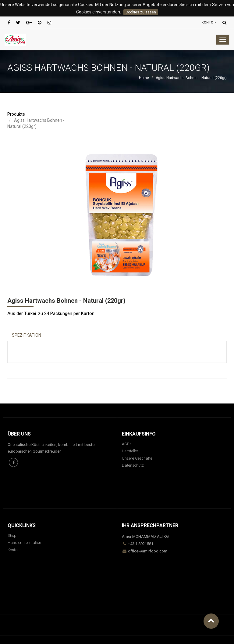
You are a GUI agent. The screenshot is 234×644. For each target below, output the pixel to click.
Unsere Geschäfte (137, 458)
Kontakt (14, 550)
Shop (12, 535)
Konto (209, 22)
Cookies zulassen (141, 12)
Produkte (16, 114)
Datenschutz (133, 465)
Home (144, 78)
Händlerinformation (24, 543)
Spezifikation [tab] (27, 335)
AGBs (127, 444)
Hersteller (130, 451)
